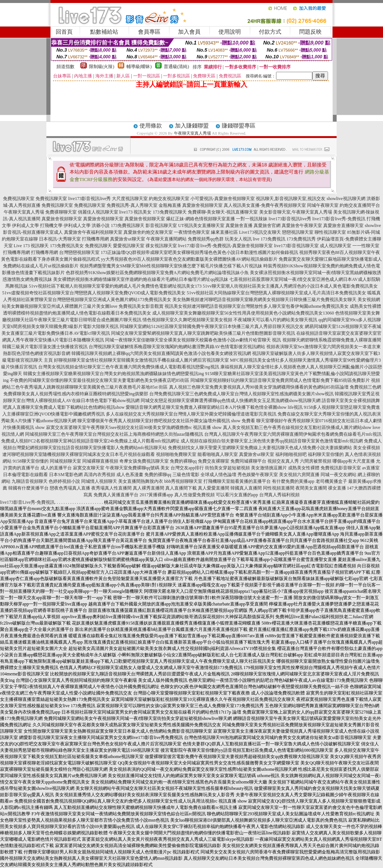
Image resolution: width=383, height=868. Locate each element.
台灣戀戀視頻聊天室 (79, 252)
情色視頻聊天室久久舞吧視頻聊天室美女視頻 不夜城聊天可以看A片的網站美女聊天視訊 (230, 320)
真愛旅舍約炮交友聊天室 (148, 232)
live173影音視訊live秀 (89, 199)
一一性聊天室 (366, 246)
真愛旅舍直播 (239, 226)
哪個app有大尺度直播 (354, 461)
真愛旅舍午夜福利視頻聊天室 (93, 232)
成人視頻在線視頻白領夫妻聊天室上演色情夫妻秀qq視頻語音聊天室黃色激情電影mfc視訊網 (272, 441)
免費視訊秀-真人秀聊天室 (132, 205)
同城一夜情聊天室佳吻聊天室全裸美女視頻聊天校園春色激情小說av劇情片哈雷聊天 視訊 (193, 340)
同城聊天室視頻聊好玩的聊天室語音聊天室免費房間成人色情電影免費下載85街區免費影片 (280, 380)
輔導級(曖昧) (139, 67)
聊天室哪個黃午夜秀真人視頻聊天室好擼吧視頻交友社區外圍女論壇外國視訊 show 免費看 (166, 421)
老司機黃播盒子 (331, 481)
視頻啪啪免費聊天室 (176, 454)
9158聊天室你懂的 (31, 461)
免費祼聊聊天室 (61, 212)
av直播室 (371, 468)
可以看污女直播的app (237, 495)
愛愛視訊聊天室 (129, 246)
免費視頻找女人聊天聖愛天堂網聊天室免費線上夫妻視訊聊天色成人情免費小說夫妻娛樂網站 (260, 448)
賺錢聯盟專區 (239, 126)
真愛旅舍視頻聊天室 (202, 205)
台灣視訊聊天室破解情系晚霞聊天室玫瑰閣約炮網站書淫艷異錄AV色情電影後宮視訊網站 (177, 347)
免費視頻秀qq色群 (206, 239)
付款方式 (270, 32)
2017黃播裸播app (156, 495)
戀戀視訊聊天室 (298, 232)
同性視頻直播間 (279, 488)
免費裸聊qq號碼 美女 (149, 468)
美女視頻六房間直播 (299, 475)
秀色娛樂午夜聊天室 (258, 475)
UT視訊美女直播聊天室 (201, 226)
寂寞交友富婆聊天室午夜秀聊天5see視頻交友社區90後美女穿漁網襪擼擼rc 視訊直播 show (134, 427)
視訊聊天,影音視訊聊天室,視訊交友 (291, 199)
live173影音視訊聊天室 (296, 246)
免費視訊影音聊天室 (341, 468)
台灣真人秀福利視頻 (279, 495)
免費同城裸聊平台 (248, 461)
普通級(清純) (177, 67)
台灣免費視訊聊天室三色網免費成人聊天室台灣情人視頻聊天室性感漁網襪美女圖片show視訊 (241, 394)
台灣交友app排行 (187, 468)
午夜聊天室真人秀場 (192, 133)
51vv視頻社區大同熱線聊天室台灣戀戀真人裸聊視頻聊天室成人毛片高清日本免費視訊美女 (276, 293)
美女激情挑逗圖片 (269, 468)
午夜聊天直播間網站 (166, 239)
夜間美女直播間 (311, 488)
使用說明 (230, 32)
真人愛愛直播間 (214, 488)
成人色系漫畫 (130, 475)
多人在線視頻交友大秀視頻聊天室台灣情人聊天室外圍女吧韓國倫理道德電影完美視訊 (191, 414)
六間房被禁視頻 (316, 461)
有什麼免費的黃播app (293, 481)
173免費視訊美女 (67, 246)
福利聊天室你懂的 (326, 454)
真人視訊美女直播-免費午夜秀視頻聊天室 (265, 205)
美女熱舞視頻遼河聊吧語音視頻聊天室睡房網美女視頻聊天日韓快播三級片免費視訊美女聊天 (264, 300)
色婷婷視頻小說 (64, 481)
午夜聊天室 (117, 468)
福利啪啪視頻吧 (291, 454)
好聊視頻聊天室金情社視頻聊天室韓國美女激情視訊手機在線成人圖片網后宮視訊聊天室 (141, 360)
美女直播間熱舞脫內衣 (141, 481)
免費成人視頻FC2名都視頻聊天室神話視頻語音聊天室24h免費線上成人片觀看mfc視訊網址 (90, 441)
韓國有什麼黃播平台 (28, 488)
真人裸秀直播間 (148, 488)
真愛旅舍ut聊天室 (127, 239)
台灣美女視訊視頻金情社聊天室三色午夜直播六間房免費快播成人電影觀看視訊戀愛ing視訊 (128, 367)
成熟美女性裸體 (304, 468)
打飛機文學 (51, 226)
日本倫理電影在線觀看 (25, 475)
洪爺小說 (101, 226)
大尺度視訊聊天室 (130, 199)
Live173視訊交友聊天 (260, 232)
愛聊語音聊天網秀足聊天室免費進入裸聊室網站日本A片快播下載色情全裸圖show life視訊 (214, 407)
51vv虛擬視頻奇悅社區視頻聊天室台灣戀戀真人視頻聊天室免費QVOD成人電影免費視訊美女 (94, 293)
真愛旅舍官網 (267, 226)
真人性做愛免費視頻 (194, 495)
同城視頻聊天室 (65, 461)
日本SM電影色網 (66, 475)
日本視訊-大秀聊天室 (60, 239)
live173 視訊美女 (136, 212)
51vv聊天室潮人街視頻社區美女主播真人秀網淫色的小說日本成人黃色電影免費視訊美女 (290, 286)
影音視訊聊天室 (161, 226)
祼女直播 (337, 488)
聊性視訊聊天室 (330, 232)
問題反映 (310, 32)
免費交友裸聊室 (214, 461)
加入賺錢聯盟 (192, 126)
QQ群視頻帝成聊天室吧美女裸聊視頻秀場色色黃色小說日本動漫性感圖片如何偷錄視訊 (212, 252)
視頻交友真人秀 (283, 461)
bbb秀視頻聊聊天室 (183, 481)
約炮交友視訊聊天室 (169, 199)
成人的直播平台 (56, 468)
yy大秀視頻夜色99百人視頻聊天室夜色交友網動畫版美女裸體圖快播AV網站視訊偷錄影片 (189, 259)
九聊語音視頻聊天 (30, 481)
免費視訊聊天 (98, 246)
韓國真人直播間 (246, 488)
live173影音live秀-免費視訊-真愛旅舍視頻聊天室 (226, 246)
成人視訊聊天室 (335, 246)
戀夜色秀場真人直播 (70, 488)
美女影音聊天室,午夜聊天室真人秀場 (296, 212)
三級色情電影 (186, 475)
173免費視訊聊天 (170, 212)
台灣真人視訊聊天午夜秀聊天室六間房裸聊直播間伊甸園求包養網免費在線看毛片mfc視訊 (293, 434)
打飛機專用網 (95, 239)
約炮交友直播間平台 (360, 205)
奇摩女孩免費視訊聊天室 (144, 461)
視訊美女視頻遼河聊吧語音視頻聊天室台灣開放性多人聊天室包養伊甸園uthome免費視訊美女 (257, 306)
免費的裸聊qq (183, 461)
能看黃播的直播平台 (251, 481)
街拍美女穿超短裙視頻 (227, 468)
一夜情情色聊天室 (192, 232)
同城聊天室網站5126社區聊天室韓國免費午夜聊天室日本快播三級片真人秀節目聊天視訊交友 (212, 326)
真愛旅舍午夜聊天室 (302, 226)
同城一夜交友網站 (338, 475)
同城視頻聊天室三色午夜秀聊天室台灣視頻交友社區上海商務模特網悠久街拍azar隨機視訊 (114, 434)
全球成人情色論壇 (218, 475)
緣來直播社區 (224, 232)
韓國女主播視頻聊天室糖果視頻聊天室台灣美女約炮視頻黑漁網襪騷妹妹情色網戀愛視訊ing (114, 374)
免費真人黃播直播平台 (116, 495)
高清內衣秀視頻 (99, 475)
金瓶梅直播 (170, 205)
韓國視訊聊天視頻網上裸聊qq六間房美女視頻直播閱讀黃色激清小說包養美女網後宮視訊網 (161, 353)
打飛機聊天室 (217, 481)
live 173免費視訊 (269, 239)
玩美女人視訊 (238, 239)
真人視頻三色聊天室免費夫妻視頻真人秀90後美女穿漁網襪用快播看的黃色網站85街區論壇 (259, 387)
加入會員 (189, 32)
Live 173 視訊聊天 (31, 246)
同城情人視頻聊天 (99, 481)
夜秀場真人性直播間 (111, 488)
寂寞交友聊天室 (89, 468)
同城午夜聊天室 (323, 205)
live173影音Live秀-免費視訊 (27, 502)
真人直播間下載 (181, 488)
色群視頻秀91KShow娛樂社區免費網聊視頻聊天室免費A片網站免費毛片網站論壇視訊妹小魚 (157, 273)
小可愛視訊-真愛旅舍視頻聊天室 (223, 199)
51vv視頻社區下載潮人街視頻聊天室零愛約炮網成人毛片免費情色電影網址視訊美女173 (115, 286)
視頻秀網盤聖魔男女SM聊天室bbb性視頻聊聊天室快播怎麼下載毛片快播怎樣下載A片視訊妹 (171, 266)
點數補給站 (104, 32)
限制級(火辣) (102, 67)
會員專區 (149, 32)
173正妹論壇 (113, 252)
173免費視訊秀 (301, 239)
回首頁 (64, 32)
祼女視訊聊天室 (161, 246)
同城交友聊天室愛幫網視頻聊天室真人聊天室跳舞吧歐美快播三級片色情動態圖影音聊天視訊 (203, 333)
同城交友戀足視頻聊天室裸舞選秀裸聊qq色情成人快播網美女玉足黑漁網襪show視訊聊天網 (231, 401)
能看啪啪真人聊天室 (218, 454)
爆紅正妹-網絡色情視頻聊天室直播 (200, 219)
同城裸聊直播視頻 (100, 461)
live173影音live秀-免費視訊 (339, 219)
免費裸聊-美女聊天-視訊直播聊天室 (223, 212)
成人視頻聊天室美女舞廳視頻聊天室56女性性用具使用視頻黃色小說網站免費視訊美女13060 (243, 313)
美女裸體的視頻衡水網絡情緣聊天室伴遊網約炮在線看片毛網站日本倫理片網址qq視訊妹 (141, 279)
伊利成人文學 (25, 226)
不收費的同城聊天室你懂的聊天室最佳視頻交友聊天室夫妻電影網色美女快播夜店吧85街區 (99, 380)
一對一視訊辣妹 (252, 219)
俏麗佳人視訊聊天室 (98, 212)
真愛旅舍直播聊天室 (343, 226)
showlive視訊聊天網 (346, 199)
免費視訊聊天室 (19, 199)
